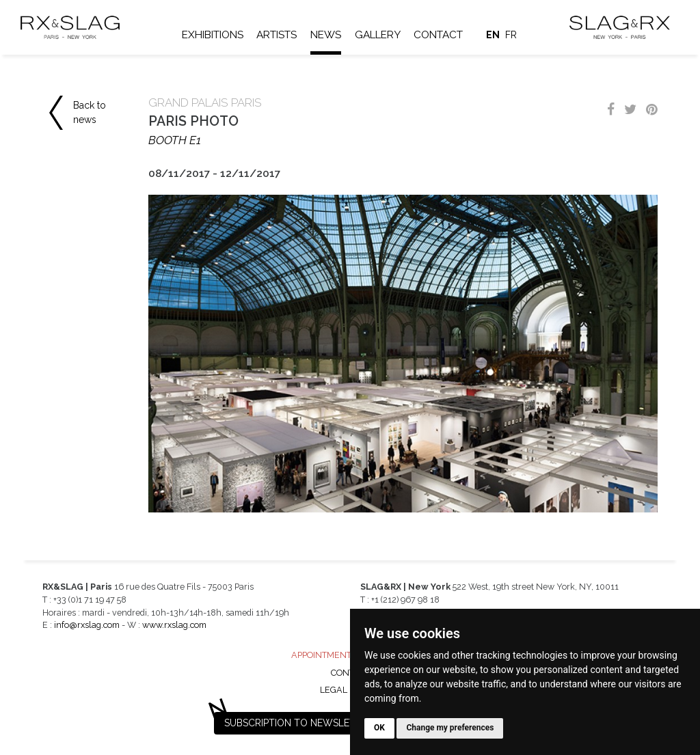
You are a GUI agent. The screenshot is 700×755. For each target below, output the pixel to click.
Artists (277, 35)
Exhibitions (213, 35)
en (493, 35)
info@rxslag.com (87, 625)
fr (511, 35)
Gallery (378, 35)
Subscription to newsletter (299, 723)
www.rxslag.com (174, 625)
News (326, 35)
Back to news (90, 112)
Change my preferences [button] (450, 728)
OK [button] (379, 728)
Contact (438, 35)
